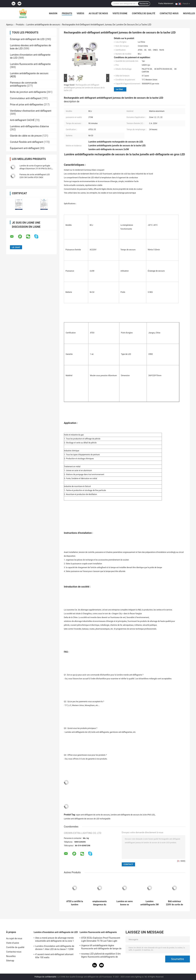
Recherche (144, 4)
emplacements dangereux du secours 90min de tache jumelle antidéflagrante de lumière (100, 903)
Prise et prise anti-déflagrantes (27, 105)
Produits (67, 13)
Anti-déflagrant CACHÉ (22, 120)
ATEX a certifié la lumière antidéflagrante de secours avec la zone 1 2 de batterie (75, 903)
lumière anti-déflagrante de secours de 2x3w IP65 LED (133, 815)
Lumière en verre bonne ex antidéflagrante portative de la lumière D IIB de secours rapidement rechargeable (125, 903)
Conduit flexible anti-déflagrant (27, 142)
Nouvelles (189, 13)
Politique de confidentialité (45, 977)
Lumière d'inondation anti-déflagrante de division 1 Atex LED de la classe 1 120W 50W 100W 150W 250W (55, 948)
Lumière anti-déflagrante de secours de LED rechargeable (87, 819)
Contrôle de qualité (144, 13)
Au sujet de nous (98, 13)
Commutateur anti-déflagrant (26, 98)
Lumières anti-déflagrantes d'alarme (29, 126)
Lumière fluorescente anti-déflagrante (30, 64)
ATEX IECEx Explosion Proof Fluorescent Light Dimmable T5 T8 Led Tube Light (101, 939)
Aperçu (9, 25)
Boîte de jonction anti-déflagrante (28, 92)
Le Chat (119, 89)
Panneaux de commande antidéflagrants (23, 84)
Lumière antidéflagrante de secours (43, 25)
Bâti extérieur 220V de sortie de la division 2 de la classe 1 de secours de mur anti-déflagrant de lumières (174, 903)
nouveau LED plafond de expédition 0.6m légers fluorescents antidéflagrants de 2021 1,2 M (101, 956)
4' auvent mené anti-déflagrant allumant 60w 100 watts (54, 956)
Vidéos (80, 13)
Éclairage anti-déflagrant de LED (27, 39)
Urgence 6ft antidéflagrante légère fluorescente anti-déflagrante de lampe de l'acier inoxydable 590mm (101, 947)
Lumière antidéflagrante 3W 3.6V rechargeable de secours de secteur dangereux (150, 903)
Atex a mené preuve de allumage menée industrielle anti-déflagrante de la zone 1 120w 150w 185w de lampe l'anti (55, 940)
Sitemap (10, 961)
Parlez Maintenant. (166, 4)
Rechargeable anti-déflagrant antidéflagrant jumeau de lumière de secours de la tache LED (84, 88)
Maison (53, 13)
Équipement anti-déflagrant (25, 148)
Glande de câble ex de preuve (26, 136)
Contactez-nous (169, 13)
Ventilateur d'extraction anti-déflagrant (31, 111)
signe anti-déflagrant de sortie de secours (93, 815)
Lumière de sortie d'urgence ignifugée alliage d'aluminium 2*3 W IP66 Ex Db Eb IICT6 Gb (36, 169)
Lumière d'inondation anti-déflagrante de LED (56, 932)
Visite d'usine (120, 13)
